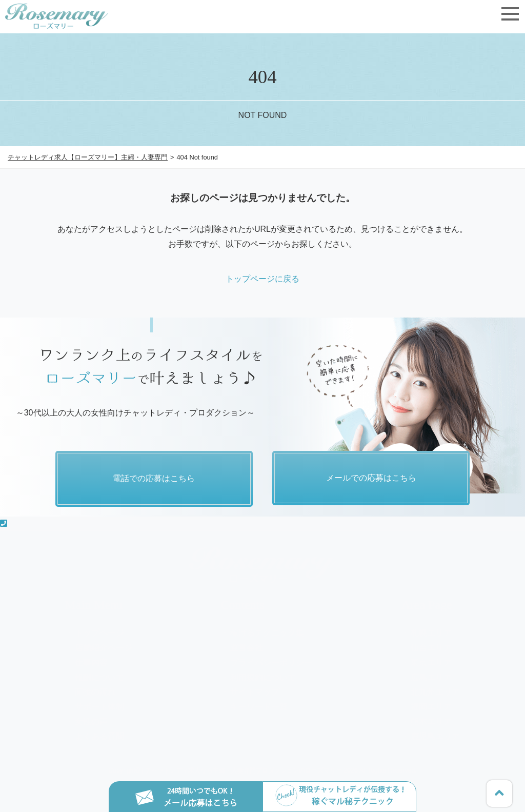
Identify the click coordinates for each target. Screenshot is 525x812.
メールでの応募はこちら (371, 478)
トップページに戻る (262, 279)
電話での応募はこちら (154, 478)
